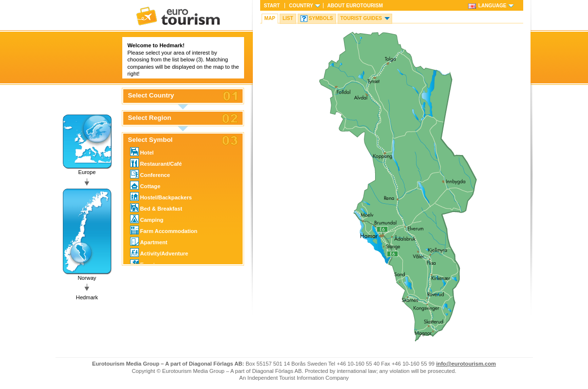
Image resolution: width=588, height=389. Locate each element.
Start (272, 6)
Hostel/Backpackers (161, 196)
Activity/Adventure (159, 253)
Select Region (150, 118)
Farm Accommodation (164, 230)
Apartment (149, 241)
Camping (147, 219)
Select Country (151, 96)
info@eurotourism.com (466, 364)
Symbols (321, 18)
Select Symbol (151, 140)
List (288, 18)
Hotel (142, 152)
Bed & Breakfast (156, 208)
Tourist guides (361, 18)
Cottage (145, 185)
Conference (150, 174)
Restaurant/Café (156, 163)
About (355, 6)
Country (301, 6)
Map (270, 18)
